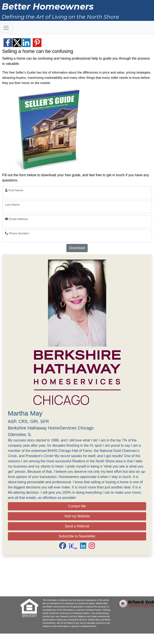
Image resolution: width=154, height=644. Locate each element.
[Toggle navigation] (6, 28)
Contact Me (77, 506)
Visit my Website (77, 516)
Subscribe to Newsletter (77, 536)
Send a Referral (77, 526)
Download (77, 248)
